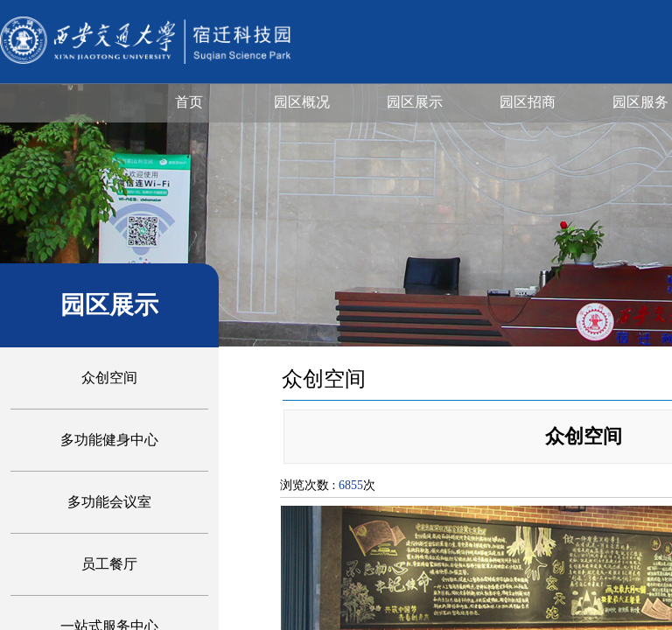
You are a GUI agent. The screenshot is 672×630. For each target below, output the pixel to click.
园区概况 (302, 102)
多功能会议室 (109, 502)
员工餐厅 (109, 564)
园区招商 (528, 102)
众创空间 (109, 378)
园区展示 (415, 102)
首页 (189, 102)
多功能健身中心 (109, 440)
